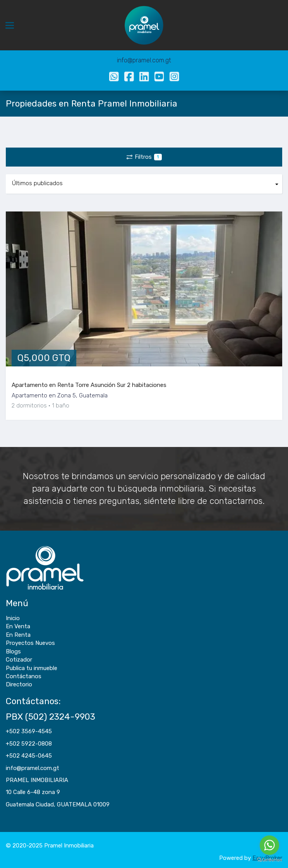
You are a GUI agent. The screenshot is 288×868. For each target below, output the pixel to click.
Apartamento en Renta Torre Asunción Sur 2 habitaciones (89, 385)
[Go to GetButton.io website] (269, 860)
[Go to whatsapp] (269, 845)
